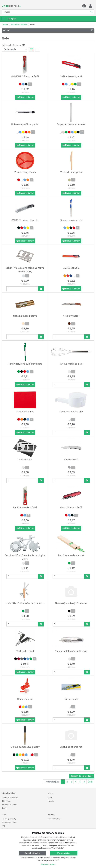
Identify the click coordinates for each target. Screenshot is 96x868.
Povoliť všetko (64, 853)
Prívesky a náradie (19, 25)
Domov (5, 25)
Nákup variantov (25, 97)
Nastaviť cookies (48, 864)
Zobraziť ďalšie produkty (82, 776)
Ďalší (90, 782)
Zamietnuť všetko (32, 853)
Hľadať (48, 31)
